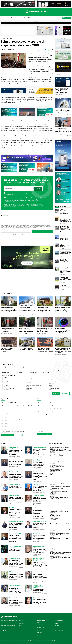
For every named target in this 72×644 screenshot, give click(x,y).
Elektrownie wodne (47, 370)
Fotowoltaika (5, 372)
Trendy (38, 623)
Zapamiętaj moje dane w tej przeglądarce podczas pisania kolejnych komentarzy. (18, 234)
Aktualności (4, 38)
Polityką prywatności (37, 226)
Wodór (38, 636)
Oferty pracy (19, 18)
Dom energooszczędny (42, 629)
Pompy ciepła (46, 372)
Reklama (57, 627)
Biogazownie (5, 370)
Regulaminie (6, 206)
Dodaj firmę (56, 393)
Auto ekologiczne (40, 627)
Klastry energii (19, 372)
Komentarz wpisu (38, 231)
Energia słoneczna (40, 624)
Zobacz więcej (65, 393)
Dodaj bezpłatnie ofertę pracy (44, 434)
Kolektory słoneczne (34, 372)
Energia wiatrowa (60, 370)
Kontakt (56, 624)
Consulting (32, 370)
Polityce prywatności (13, 206)
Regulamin (17, 226)
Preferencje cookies (59, 630)
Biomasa (18, 370)
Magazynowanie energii (42, 632)
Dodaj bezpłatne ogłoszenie (8, 435)
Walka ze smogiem (41, 634)
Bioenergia (10, 38)
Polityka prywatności (59, 620)
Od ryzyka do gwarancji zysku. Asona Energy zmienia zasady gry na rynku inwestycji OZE (18, 23)
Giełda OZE (27, 18)
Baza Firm (11, 18)
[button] (60, 18)
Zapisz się (38, 189)
